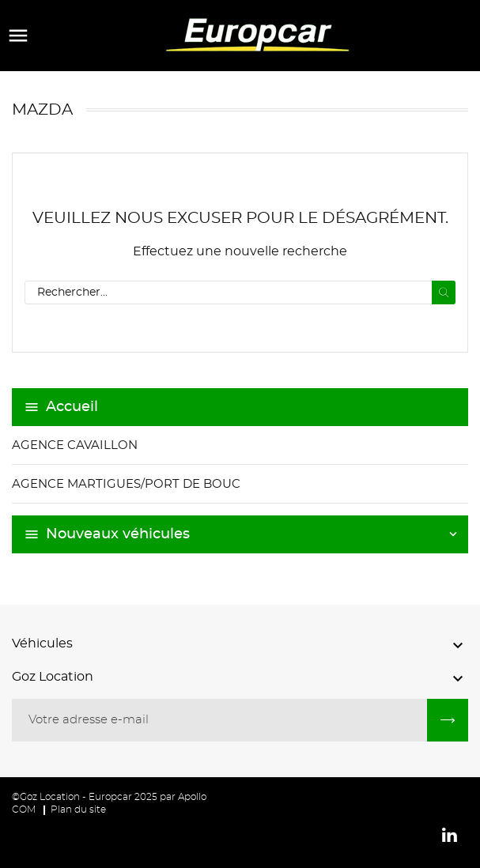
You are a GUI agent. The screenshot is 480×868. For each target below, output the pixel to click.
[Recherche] (240, 292)
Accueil (72, 407)
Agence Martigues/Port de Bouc (126, 484)
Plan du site (78, 810)
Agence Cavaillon (75, 445)
